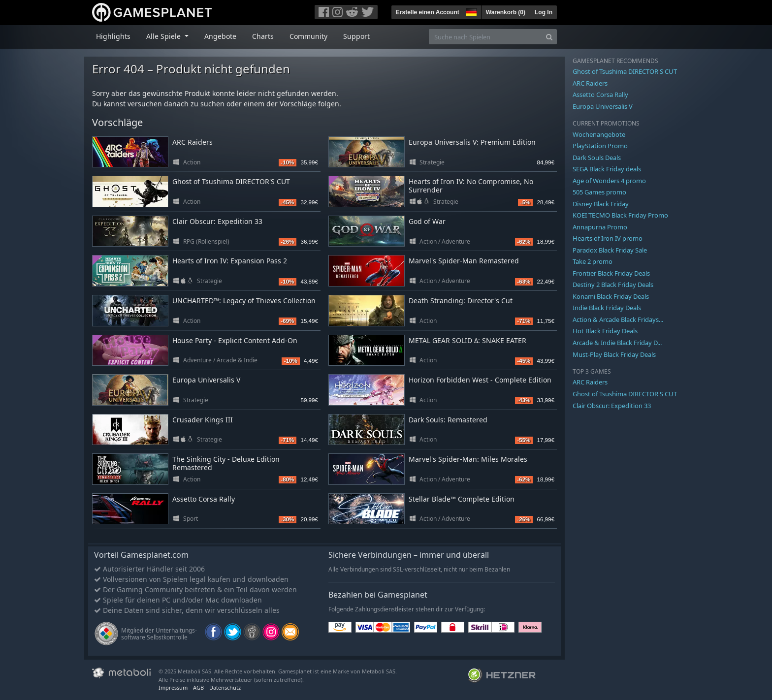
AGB (198, 687)
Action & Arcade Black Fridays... (618, 319)
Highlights (113, 36)
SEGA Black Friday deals (607, 169)
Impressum (173, 687)
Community (308, 36)
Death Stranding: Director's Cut (461, 301)
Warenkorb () (506, 12)
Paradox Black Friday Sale (610, 250)
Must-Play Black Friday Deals (614, 354)
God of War (427, 221)
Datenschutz (225, 687)
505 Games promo (599, 192)
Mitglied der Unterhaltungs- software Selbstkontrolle (159, 634)
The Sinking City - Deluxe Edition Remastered (226, 463)
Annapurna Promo (600, 227)
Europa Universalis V (206, 380)
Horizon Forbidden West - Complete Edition (480, 380)
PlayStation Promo (600, 146)
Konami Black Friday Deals (611, 296)
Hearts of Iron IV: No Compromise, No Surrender (471, 186)
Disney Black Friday (601, 204)
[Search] (549, 37)
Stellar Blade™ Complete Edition (462, 499)
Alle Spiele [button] (164, 36)
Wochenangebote (599, 134)
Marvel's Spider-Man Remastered (464, 261)
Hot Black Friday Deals (605, 331)
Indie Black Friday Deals (607, 308)
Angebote (220, 36)
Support (356, 36)
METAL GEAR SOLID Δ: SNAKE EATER (467, 340)
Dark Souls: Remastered (448, 420)
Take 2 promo (593, 261)
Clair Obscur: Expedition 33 (217, 221)
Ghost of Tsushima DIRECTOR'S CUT (231, 181)
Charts (263, 36)
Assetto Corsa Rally (204, 499)
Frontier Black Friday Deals (611, 273)
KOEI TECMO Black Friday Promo (620, 215)
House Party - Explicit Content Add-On (235, 340)
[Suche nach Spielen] (485, 37)
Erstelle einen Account (428, 12)
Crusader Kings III (203, 420)
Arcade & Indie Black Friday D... (617, 343)
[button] (470, 11)
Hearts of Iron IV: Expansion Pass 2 (230, 261)
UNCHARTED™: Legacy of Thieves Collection (244, 301)
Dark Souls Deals (597, 158)
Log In (544, 12)
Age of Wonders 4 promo (609, 181)
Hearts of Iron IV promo (608, 238)
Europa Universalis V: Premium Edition (472, 142)
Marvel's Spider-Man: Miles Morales (468, 459)
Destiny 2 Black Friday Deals (613, 285)
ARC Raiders (193, 142)
